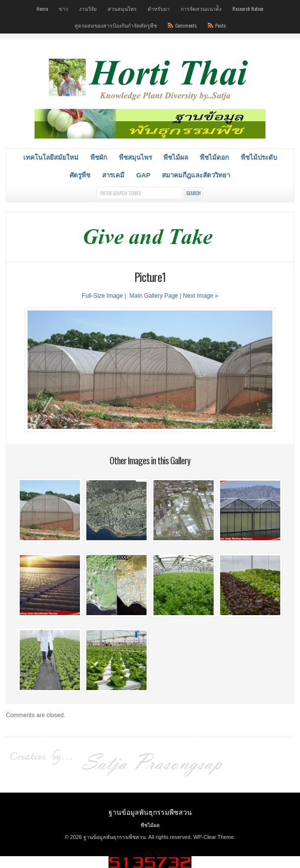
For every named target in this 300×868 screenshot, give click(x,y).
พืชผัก (99, 157)
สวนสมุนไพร (122, 8)
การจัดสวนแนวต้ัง (201, 8)
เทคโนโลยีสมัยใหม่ (51, 157)
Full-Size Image (102, 296)
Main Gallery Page (154, 296)
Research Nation (248, 8)
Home (42, 8)
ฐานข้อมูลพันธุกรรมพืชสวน (150, 812)
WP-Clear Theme (214, 837)
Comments (186, 25)
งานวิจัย (88, 8)
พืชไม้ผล (176, 157)
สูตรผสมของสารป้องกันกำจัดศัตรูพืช (116, 25)
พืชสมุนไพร (135, 157)
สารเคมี (113, 175)
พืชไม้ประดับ (259, 157)
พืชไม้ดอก (214, 157)
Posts (221, 25)
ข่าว (63, 8)
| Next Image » (199, 296)
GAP (143, 175)
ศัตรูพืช (80, 175)
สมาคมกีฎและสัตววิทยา (196, 175)
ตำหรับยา (159, 8)
